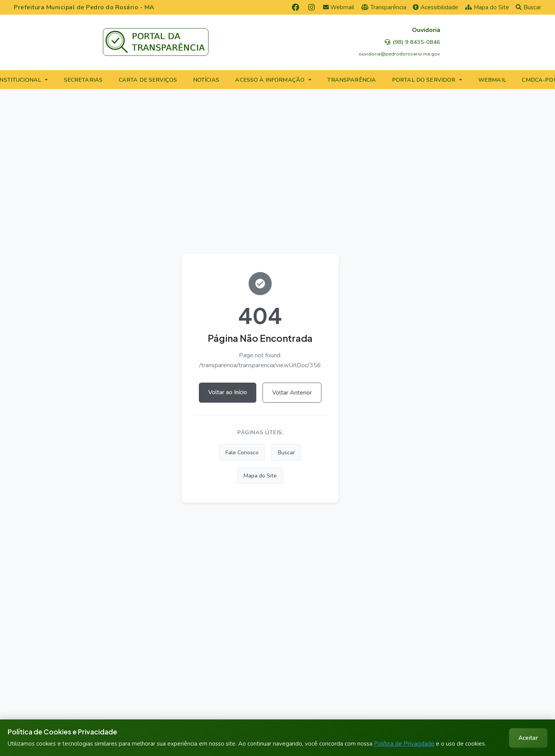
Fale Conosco (242, 452)
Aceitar (528, 738)
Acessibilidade (436, 7)
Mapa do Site (487, 7)
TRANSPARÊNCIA (351, 80)
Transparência (384, 7)
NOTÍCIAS (206, 80)
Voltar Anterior (292, 393)
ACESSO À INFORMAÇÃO (270, 80)
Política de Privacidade (404, 744)
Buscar (528, 7)
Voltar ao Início (228, 392)
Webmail (339, 7)
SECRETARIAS (83, 80)
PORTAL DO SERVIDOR (424, 80)
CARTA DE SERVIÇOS (148, 80)
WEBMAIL (492, 80)
